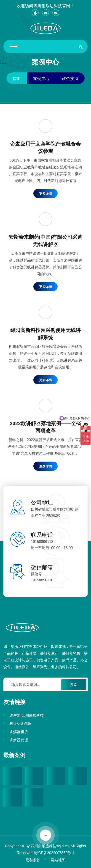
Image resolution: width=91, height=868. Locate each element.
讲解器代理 (19, 740)
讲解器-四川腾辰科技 (27, 715)
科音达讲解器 (21, 723)
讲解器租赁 (19, 732)
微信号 (36, 574)
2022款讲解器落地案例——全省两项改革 (46, 426)
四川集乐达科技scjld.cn (50, 846)
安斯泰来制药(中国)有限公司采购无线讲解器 (46, 240)
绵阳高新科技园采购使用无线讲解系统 (45, 333)
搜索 (74, 684)
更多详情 (45, 193)
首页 (17, 78)
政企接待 (70, 78)
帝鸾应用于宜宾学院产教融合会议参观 (45, 147)
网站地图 (58, 860)
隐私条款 (33, 860)
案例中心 (41, 78)
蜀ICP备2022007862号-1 (54, 853)
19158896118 (42, 541)
